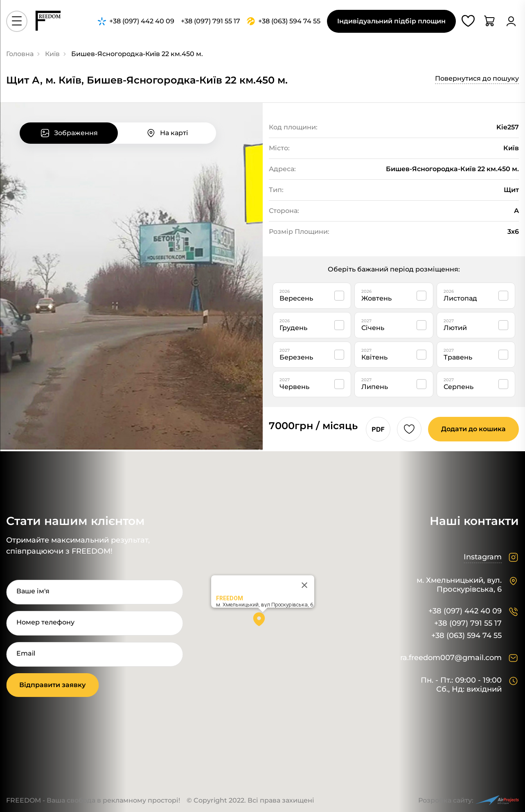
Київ (52, 54)
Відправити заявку (52, 685)
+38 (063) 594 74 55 (466, 636)
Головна (20, 54)
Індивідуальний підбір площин (391, 21)
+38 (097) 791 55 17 (468, 623)
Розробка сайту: (469, 800)
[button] (263, 622)
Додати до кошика (473, 429)
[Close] (304, 585)
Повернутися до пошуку (477, 78)
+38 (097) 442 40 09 (465, 611)
